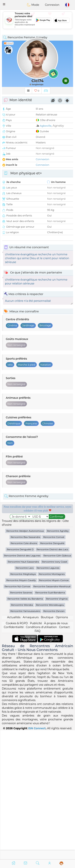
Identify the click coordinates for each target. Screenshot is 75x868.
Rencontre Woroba (22, 734)
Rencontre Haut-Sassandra (23, 691)
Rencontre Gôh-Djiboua (57, 685)
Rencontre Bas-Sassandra (25, 666)
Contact (64, 756)
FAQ (37, 760)
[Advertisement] (37, 20)
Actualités (14, 746)
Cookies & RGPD (17, 752)
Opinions (62, 746)
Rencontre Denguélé (52, 672)
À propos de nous (56, 752)
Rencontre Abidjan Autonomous (25, 660)
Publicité (36, 752)
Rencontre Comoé (54, 666)
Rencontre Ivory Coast (55, 691)
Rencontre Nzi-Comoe (17, 715)
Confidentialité (14, 756)
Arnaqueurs (31, 746)
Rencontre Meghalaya (23, 703)
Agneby (58, 126)
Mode (33, 5)
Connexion (52, 5)
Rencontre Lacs (25, 697)
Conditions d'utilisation (41, 756)
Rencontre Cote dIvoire (24, 672)
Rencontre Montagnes (52, 703)
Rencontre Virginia (57, 728)
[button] (4, 4)
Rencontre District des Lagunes (22, 685)
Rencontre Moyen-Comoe (54, 709)
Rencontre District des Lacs (52, 678)
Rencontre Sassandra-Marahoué (52, 715)
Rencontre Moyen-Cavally (21, 709)
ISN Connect (37, 857)
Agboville (46, 126)
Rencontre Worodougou (50, 734)
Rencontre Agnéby (58, 660)
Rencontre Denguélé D (20, 678)
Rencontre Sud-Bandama (50, 722)
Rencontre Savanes (21, 722)
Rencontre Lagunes (48, 697)
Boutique (47, 746)
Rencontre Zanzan (54, 740)
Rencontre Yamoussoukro (25, 740)
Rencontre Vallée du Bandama (25, 728)
